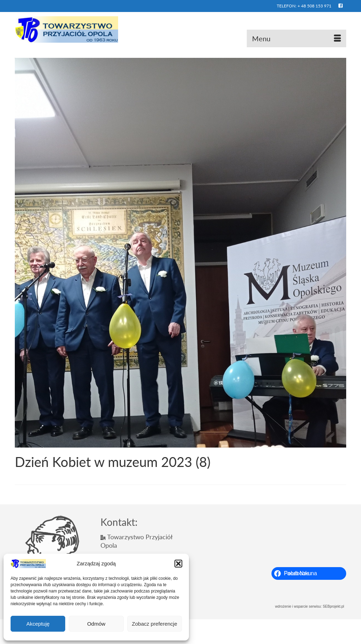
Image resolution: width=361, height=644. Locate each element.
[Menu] (296, 38)
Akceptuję (38, 624)
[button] (178, 564)
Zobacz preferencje (154, 624)
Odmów (96, 624)
